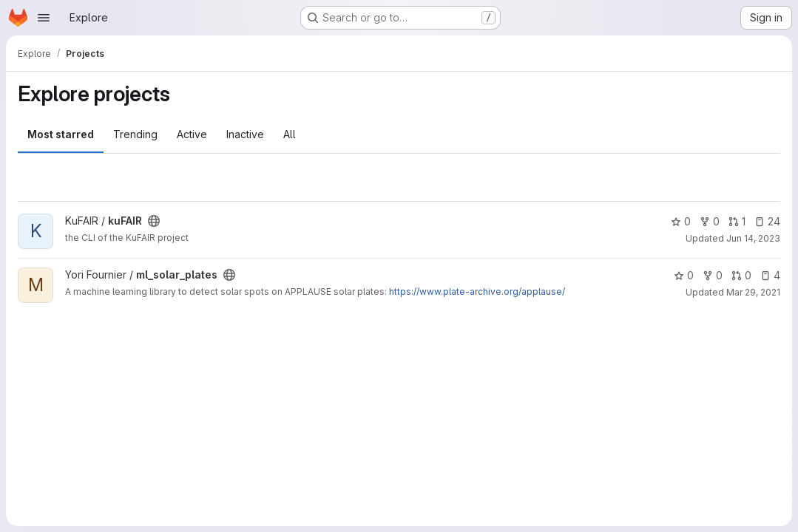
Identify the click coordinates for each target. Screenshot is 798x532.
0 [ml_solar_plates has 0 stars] (684, 275)
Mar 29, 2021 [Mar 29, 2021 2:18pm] (753, 292)
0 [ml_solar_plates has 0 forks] (713, 275)
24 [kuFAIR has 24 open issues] (767, 221)
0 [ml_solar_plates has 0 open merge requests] (741, 275)
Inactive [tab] (245, 134)
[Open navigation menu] (44, 18)
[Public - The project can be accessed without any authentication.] (154, 221)
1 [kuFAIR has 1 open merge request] (737, 221)
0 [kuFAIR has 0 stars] (681, 221)
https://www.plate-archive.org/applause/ (477, 291)
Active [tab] (192, 134)
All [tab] (290, 134)
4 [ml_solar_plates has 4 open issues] (770, 275)
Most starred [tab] (61, 134)
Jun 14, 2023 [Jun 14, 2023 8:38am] (753, 238)
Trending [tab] (135, 134)
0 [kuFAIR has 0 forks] (710, 221)
